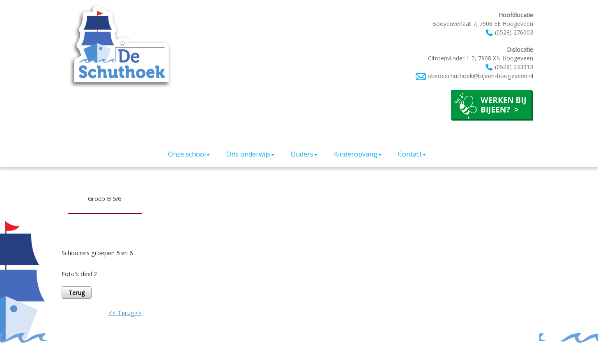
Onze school (189, 154)
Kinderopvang (358, 154)
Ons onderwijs (250, 154)
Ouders (304, 154)
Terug (77, 293)
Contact (412, 154)
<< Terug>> (125, 313)
